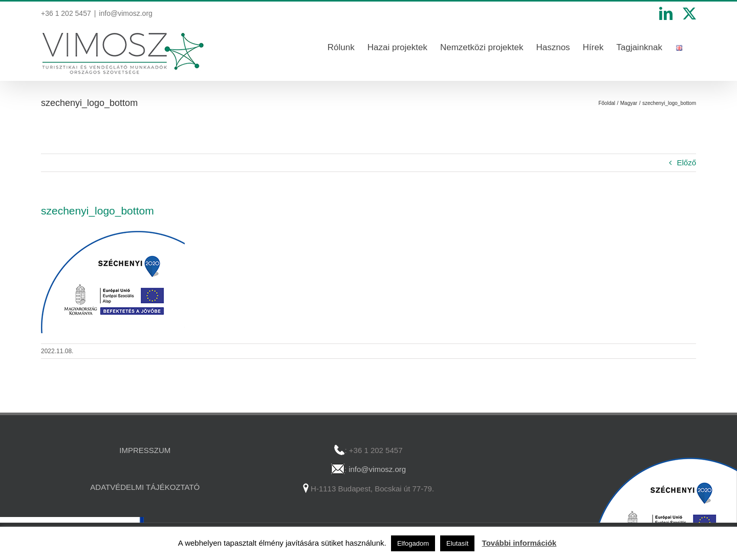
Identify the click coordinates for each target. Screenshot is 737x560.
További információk (519, 543)
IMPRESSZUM (145, 450)
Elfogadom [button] (413, 543)
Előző (686, 163)
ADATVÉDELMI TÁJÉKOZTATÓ (145, 487)
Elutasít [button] (457, 543)
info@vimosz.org (125, 13)
